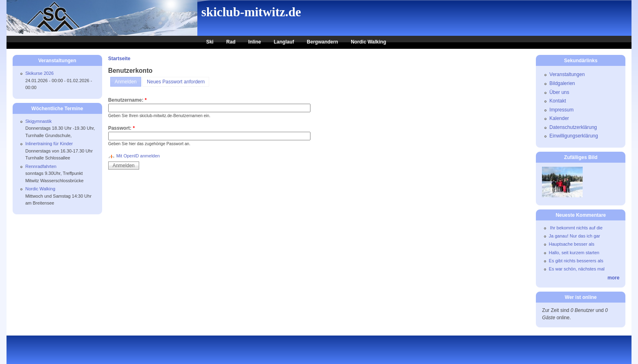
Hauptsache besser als (572, 244)
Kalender (559, 118)
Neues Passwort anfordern (176, 82)
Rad (231, 42)
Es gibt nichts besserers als (576, 261)
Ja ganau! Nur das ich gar (575, 236)
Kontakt (558, 101)
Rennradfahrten (41, 166)
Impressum (561, 110)
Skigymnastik (38, 121)
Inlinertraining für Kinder (49, 144)
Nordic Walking (368, 42)
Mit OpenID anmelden (138, 156)
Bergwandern (322, 42)
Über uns (559, 92)
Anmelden (126, 82)
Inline (255, 42)
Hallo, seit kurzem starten (574, 253)
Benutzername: (128, 100)
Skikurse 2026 (39, 73)
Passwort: (121, 128)
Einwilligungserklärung (574, 136)
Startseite (119, 59)
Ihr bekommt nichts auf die (576, 228)
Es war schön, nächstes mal (577, 269)
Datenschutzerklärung (573, 127)
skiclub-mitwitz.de (251, 12)
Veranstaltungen (567, 74)
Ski (210, 42)
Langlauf (284, 42)
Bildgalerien (562, 83)
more (613, 278)
